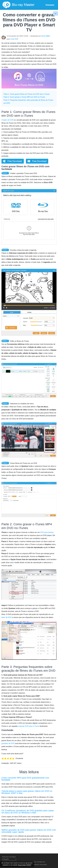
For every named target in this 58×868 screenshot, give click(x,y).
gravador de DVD (8, 743)
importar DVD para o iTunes (29, 726)
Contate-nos (41, 862)
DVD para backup (47, 532)
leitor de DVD (6, 617)
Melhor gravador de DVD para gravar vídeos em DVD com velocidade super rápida (29, 831)
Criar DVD (14, 39)
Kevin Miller (46, 36)
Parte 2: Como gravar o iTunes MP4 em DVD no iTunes (24, 97)
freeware (50, 5)
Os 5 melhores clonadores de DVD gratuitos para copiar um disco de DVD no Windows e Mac (28, 812)
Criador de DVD (7, 120)
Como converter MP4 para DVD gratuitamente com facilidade (25, 779)
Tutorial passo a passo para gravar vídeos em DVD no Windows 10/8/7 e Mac (27, 792)
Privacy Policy (24, 863)
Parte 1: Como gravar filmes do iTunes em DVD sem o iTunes (27, 94)
